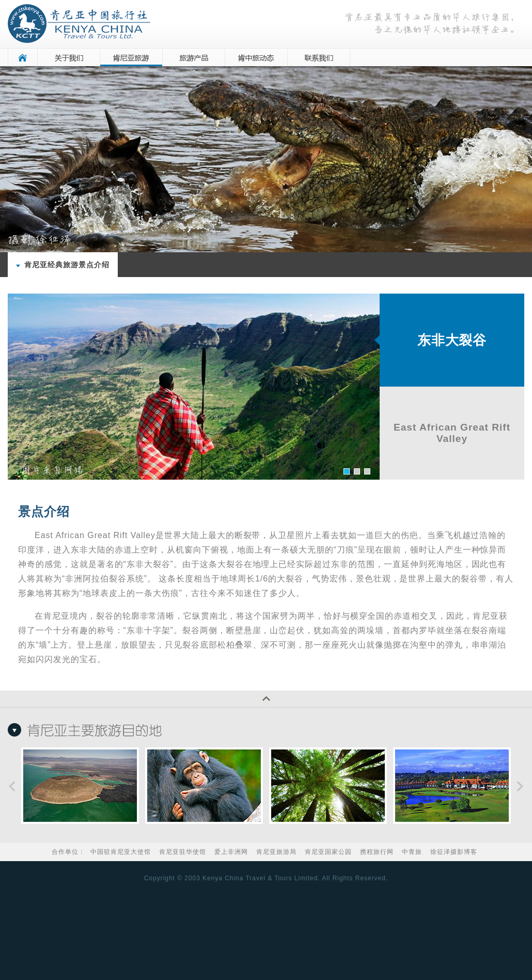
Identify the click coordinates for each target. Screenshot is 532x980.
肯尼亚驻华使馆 (183, 852)
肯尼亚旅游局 (276, 852)
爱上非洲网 (231, 852)
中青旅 (412, 852)
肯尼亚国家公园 (328, 852)
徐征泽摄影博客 (454, 852)
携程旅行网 (377, 852)
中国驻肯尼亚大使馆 (121, 852)
